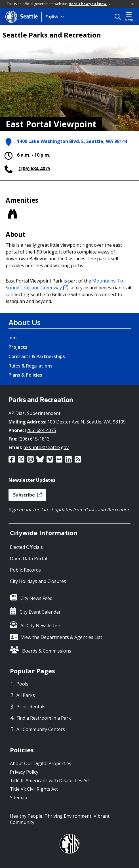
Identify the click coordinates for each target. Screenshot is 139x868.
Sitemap (19, 798)
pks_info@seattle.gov (46, 447)
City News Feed (36, 598)
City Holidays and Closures (38, 581)
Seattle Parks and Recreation (52, 35)
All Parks (26, 695)
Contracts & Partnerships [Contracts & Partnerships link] (37, 356)
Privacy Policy (24, 772)
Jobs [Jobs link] (13, 338)
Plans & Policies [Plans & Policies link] (25, 375)
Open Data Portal (29, 558)
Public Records (25, 570)
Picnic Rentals (31, 707)
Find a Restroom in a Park (44, 718)
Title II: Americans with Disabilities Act (50, 780)
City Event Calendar (40, 612)
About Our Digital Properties (41, 763)
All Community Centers (41, 729)
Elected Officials (26, 547)
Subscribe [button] (27, 495)
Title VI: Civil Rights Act (34, 789)
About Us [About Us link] (25, 322)
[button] (133, 4)
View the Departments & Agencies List (62, 637)
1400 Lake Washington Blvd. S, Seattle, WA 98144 (72, 141)
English (52, 17)
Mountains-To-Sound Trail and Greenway (65, 284)
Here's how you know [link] (89, 4)
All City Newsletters (41, 626)
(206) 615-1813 (34, 439)
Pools (22, 684)
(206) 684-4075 (34, 169)
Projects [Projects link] (18, 347)
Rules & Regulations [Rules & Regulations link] (30, 366)
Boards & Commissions (47, 651)
